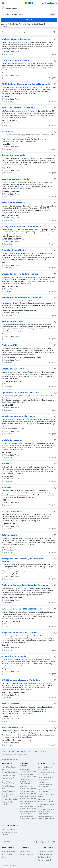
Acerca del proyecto (8, 851)
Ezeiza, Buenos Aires (9, 791)
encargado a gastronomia (14, 656)
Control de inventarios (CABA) (16, 60)
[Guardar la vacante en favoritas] (55, 39)
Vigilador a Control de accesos (16, 39)
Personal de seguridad (12, 727)
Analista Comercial (11, 704)
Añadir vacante (25, 851)
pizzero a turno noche (12, 511)
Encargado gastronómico (14, 369)
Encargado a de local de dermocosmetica (21, 274)
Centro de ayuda (7, 854)
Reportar (52, 54)
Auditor (5, 464)
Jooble (14, 865)
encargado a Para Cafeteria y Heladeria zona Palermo (23, 560)
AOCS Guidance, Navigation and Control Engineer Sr (26, 84)
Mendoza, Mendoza (8, 775)
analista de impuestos (12, 440)
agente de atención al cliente (15, 179)
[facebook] (37, 842)
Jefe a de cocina (9, 535)
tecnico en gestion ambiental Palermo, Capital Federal (26, 781)
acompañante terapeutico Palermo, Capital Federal (45, 784)
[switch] (55, 32)
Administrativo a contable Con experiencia (22, 298)
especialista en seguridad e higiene (18, 416)
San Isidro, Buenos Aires (10, 799)
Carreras (4, 857)
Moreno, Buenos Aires (9, 778)
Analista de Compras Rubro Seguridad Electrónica (25, 585)
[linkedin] (54, 842)
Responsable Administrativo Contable (19, 633)
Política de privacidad (45, 860)
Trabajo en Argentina (45, 854)
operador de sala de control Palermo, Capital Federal (28, 819)
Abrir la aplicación (49, 3)
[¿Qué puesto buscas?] (29, 8)
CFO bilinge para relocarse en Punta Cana (21, 680)
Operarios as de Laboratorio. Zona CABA (20, 393)
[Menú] (3, 3)
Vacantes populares (8, 829)
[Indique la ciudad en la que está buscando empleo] (29, 14)
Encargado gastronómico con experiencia (21, 226)
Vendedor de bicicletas (13, 321)
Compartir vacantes (26, 854)
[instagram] (42, 842)
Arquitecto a (8, 132)
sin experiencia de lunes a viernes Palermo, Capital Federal (46, 812)
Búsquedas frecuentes (11, 759)
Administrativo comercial (14, 155)
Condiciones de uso (45, 857)
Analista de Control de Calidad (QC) (18, 108)
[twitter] (48, 842)
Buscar (29, 20)
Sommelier (7, 487)
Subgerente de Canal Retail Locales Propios (22, 609)
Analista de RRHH (10, 345)
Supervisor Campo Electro (14, 250)
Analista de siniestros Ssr (14, 203)
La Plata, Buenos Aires (9, 772)
